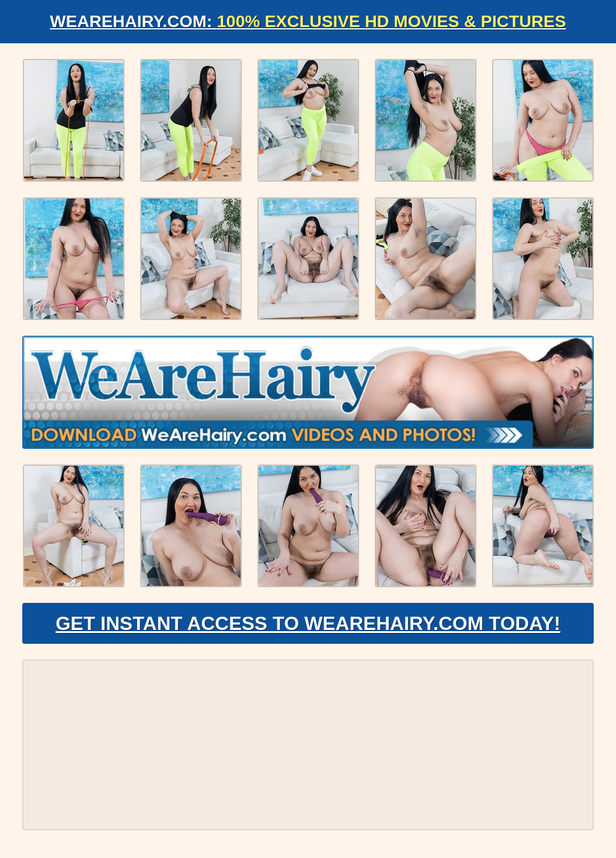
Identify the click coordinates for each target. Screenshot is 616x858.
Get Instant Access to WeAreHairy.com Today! (308, 623)
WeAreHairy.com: (308, 21)
